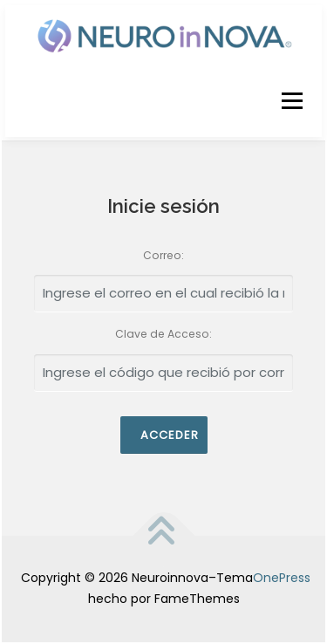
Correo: (163, 255)
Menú (292, 101)
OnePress (282, 578)
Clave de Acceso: (163, 334)
